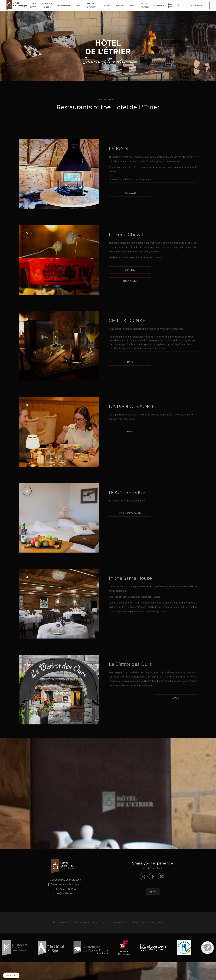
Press (105, 923)
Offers (107, 6)
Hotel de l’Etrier (61, 923)
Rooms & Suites (47, 5)
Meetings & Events (92, 5)
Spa (79, 6)
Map (132, 6)
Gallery (120, 6)
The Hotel (34, 5)
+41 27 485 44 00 (67, 889)
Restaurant (170, 6)
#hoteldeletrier (153, 865)
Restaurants (64, 6)
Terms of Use (138, 923)
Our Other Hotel (81, 923)
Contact (159, 6)
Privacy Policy (156, 923)
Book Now (196, 6)
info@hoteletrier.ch (65, 893)
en (154, 892)
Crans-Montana (144, 5)
